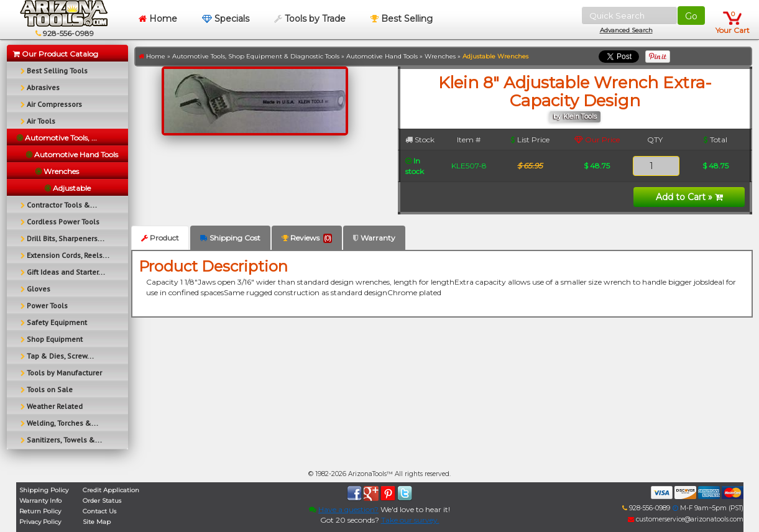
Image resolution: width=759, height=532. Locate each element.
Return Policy (40, 511)
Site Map (97, 522)
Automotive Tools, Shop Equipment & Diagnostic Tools (256, 56)
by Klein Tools (575, 117)
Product (160, 238)
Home (158, 19)
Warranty (374, 238)
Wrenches (440, 56)
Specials (226, 19)
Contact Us (99, 511)
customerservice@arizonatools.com (686, 519)
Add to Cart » (689, 197)
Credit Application (111, 490)
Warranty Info (40, 501)
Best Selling (402, 19)
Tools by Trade (310, 19)
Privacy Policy (40, 522)
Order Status (102, 501)
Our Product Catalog (56, 54)
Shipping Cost (230, 238)
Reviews (307, 238)
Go (691, 16)
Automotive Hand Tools (382, 56)
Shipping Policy (44, 490)
